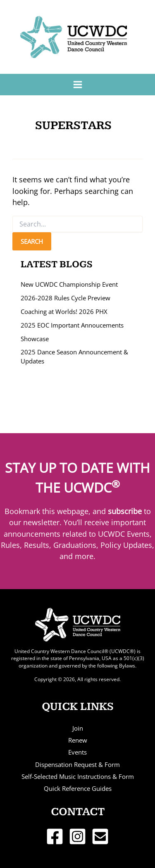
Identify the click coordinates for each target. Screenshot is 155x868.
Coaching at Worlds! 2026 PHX (64, 311)
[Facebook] (55, 836)
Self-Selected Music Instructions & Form (78, 776)
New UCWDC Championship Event (69, 284)
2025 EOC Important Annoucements (72, 325)
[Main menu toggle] (77, 84)
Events (77, 752)
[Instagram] (77, 836)
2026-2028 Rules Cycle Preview (66, 298)
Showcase (35, 339)
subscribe (125, 511)
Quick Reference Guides (78, 788)
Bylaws (127, 665)
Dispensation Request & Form (77, 764)
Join (78, 728)
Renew (78, 740)
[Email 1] (100, 836)
